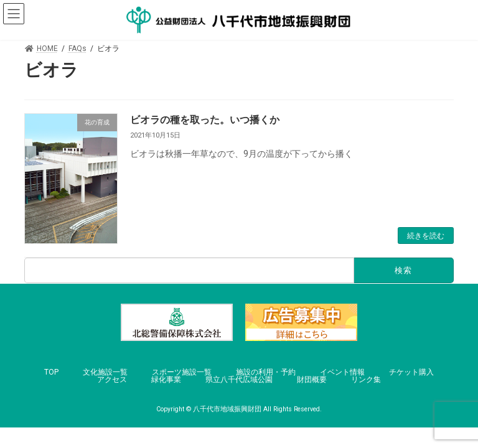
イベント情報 (342, 372)
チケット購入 (411, 372)
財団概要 (312, 380)
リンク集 (366, 380)
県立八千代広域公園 (239, 380)
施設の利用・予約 (266, 372)
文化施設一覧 (105, 372)
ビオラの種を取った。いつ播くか (205, 120)
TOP (51, 372)
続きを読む (426, 236)
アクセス (112, 380)
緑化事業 (166, 380)
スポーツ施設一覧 (182, 372)
